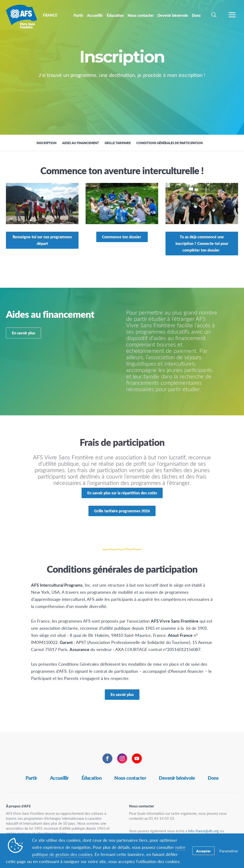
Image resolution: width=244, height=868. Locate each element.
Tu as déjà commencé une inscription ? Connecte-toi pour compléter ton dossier (202, 243)
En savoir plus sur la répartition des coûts (122, 493)
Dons (213, 778)
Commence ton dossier (122, 237)
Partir (31, 778)
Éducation (92, 778)
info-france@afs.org (203, 831)
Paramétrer (229, 851)
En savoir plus (23, 333)
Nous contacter (130, 778)
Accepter (203, 851)
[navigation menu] (232, 15)
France (21, 16)
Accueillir (59, 778)
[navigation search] (214, 15)
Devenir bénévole (177, 778)
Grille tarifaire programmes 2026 (122, 511)
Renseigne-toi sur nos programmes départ (42, 240)
